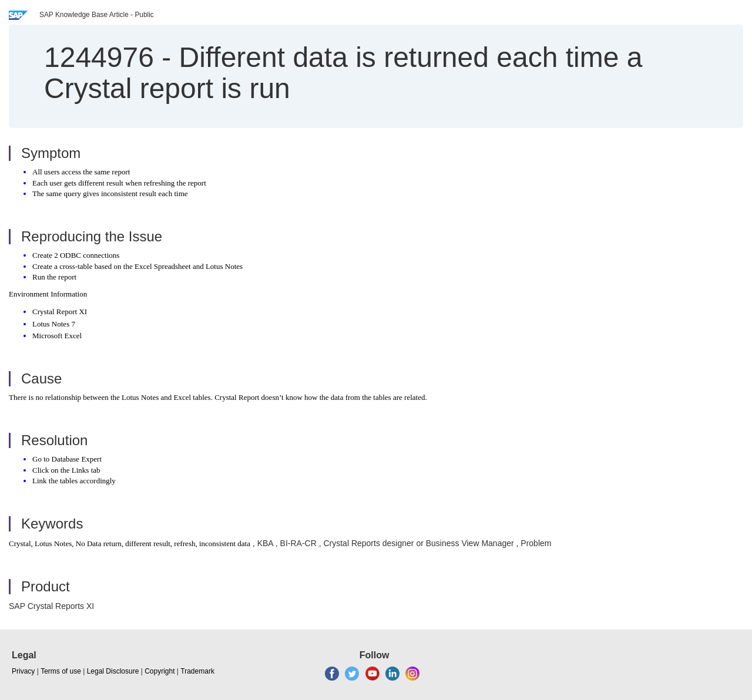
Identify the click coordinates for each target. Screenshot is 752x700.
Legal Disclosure (113, 671)
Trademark (197, 671)
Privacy (23, 671)
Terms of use (61, 671)
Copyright (160, 671)
